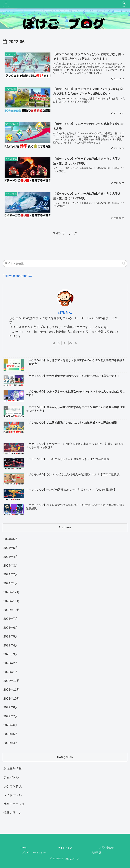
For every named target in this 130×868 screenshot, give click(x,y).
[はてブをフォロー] (65, 343)
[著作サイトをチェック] (54, 343)
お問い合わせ (106, 848)
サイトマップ (65, 848)
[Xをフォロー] (59, 343)
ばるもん (65, 313)
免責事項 (96, 852)
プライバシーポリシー (34, 852)
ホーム (24, 848)
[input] (65, 263)
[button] (124, 263)
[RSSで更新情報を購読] (76, 343)
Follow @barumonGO (17, 276)
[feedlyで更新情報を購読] (71, 343)
